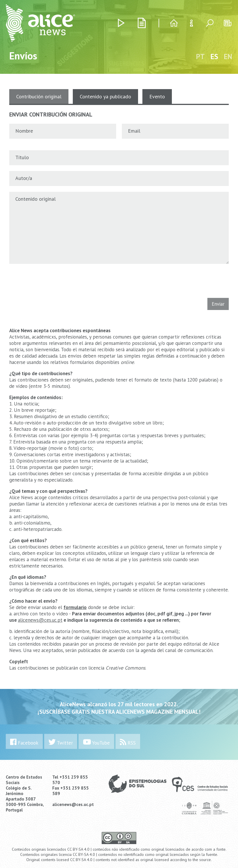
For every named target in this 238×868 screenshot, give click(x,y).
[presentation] (49, 280)
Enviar (218, 304)
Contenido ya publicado (105, 96)
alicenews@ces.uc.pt (40, 620)
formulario (75, 607)
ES (214, 57)
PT (200, 57)
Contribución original (39, 96)
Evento (157, 96)
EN (228, 57)
